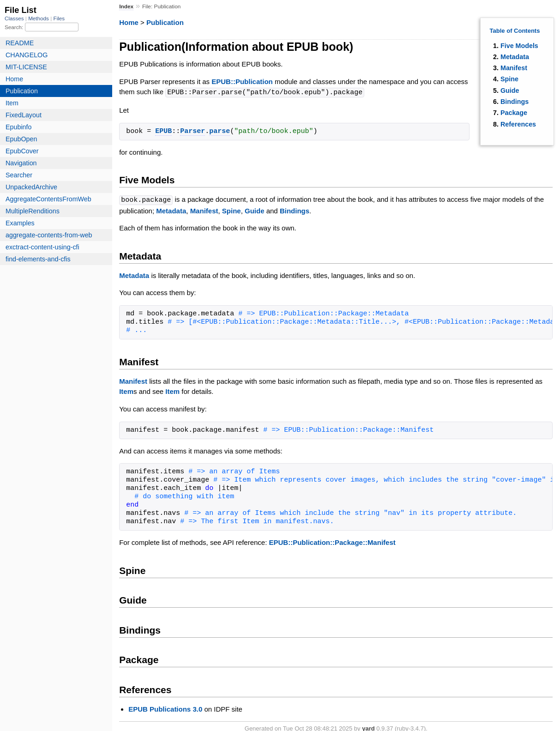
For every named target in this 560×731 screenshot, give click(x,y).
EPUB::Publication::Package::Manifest (332, 541)
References (518, 124)
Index (126, 6)
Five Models (519, 46)
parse (220, 131)
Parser (193, 131)
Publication (165, 22)
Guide (510, 91)
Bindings (515, 102)
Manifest (514, 68)
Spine (509, 79)
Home (129, 22)
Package (514, 113)
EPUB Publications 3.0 (165, 708)
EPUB (163, 131)
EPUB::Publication (242, 82)
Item (126, 390)
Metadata (515, 57)
